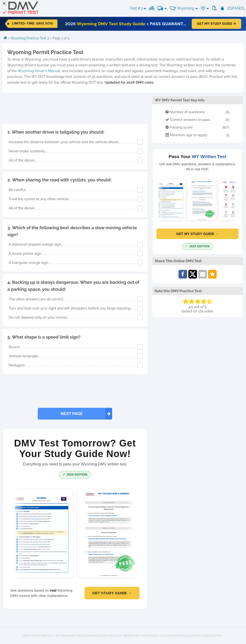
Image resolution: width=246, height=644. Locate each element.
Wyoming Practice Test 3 (30, 38)
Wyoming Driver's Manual (39, 71)
